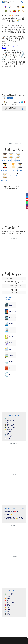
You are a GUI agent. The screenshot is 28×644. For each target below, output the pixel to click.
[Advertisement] (14, 640)
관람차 (10, 343)
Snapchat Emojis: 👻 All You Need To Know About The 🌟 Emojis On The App (14, 518)
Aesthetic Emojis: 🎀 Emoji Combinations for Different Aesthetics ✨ (12, 513)
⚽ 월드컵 (8, 614)
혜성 (7, 423)
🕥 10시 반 (11, 55)
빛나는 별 (9, 429)
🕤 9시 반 (18, 55)
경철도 (10, 349)
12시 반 (8, 438)
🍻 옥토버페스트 (10, 603)
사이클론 (8, 436)
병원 (7, 434)
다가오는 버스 (12, 317)
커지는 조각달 (10, 427)
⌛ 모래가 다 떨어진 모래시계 (13, 53)
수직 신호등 (9, 425)
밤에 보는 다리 (12, 311)
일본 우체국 (9, 421)
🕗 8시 (19, 51)
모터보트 (11, 362)
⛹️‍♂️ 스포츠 (8, 607)
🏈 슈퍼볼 (8, 609)
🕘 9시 (18, 57)
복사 (10, 98)
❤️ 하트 (7, 601)
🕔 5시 (22, 57)
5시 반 (8, 432)
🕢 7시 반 (5, 59)
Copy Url (22, 109)
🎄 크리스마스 (9, 594)
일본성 (10, 305)
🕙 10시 (12, 57)
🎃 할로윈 (8, 598)
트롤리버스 (11, 355)
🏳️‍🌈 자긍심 (8, 605)
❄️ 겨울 (7, 612)
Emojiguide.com (6, 15)
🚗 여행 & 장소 (15, 15)
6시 (10, 374)
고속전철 (11, 324)
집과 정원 (11, 336)
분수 (10, 330)
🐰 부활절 (8, 596)
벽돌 (10, 368)
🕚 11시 (7, 57)
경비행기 (8, 418)
